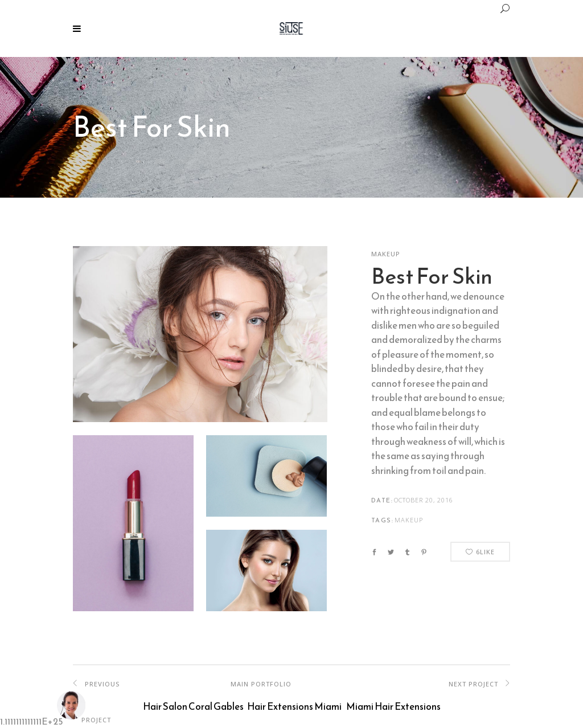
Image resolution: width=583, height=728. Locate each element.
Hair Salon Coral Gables (193, 706)
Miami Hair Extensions (393, 706)
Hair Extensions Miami (294, 706)
